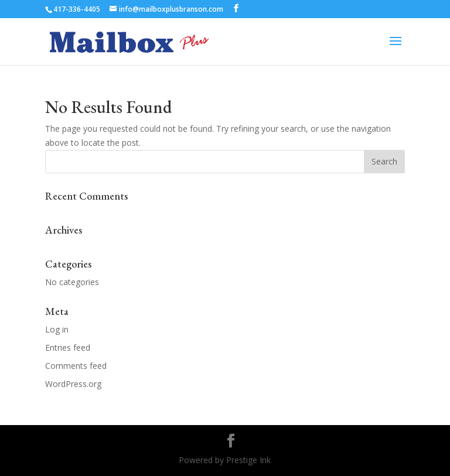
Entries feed (68, 347)
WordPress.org (73, 384)
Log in (57, 329)
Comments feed (76, 366)
